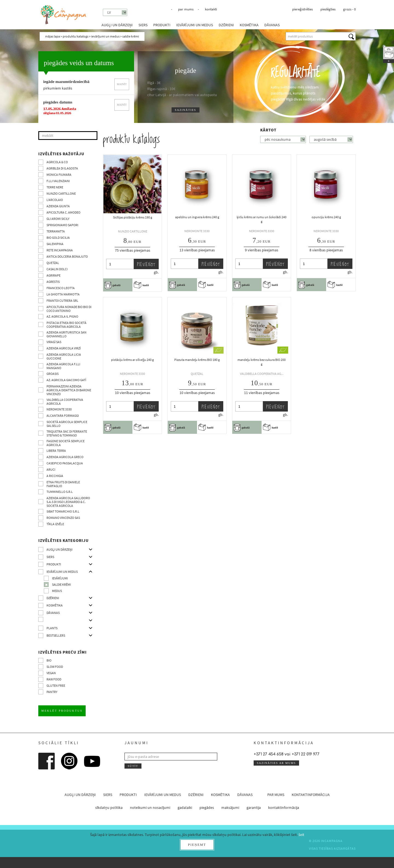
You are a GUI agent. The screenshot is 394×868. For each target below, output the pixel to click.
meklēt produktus (62, 711)
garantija (254, 807)
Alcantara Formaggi (63, 416)
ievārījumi (60, 578)
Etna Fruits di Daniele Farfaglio (63, 484)
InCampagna (64, 15)
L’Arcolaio (55, 200)
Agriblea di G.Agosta (62, 168)
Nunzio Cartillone (61, 193)
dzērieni (226, 25)
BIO (49, 660)
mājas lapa (53, 36)
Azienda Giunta (58, 206)
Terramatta (56, 231)
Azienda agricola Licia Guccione (64, 356)
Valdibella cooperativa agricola (65, 402)
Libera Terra (56, 451)
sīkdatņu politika (109, 807)
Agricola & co (57, 162)
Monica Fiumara (59, 175)
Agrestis (53, 282)
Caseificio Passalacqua (65, 463)
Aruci (51, 469)
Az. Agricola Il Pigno (62, 316)
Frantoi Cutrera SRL (62, 301)
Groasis (53, 374)
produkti (162, 25)
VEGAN (51, 673)
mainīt (122, 84)
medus (57, 591)
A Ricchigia (55, 476)
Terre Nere (55, 187)
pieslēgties (328, 9)
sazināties (186, 110)
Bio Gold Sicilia (58, 238)
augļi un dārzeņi (117, 25)
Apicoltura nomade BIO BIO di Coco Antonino (69, 309)
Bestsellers (56, 635)
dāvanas (272, 25)
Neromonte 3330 (59, 409)
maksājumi (230, 807)
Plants (52, 628)
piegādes (207, 807)
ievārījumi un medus (195, 25)
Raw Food (54, 679)
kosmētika (249, 25)
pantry (52, 692)
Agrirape (53, 275)
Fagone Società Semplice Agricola (66, 443)
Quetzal (53, 263)
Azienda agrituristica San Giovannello (66, 334)
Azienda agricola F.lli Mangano (63, 366)
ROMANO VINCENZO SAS (63, 518)
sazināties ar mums (276, 763)
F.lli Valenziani (58, 181)
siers (143, 25)
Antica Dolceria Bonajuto (67, 256)
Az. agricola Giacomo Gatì (66, 380)
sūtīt (133, 766)
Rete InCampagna (60, 250)
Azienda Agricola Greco (65, 457)
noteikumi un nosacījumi (150, 807)
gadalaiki (185, 807)
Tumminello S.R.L (60, 492)
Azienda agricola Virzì (64, 348)
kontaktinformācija (311, 795)
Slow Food (55, 667)
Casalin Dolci (57, 269)
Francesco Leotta (61, 288)
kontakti (211, 9)
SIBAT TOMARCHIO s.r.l (63, 511)
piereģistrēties (302, 9)
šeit (301, 835)
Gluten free (56, 686)
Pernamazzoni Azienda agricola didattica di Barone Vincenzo (69, 390)
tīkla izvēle (55, 524)
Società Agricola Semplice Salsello (67, 424)
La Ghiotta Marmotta (63, 294)
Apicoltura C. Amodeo (63, 212)
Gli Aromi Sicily (58, 219)
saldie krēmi (61, 584)
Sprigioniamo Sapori (62, 225)
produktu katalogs (76, 36)
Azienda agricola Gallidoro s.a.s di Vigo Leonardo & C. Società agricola (68, 502)
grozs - (349, 9)
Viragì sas (54, 342)
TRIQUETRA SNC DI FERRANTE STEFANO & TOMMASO (67, 433)
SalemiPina (55, 244)
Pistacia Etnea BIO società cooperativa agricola (66, 325)
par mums (186, 9)
